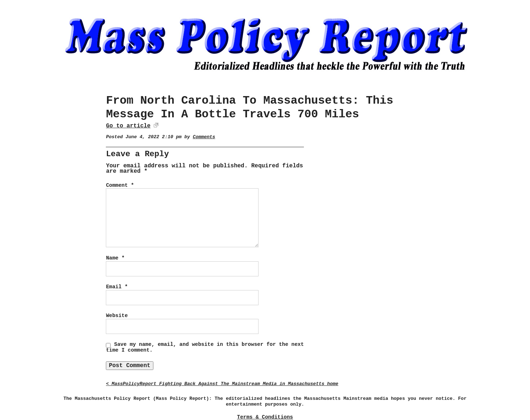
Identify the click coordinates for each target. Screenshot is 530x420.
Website (117, 316)
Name (115, 258)
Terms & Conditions (265, 417)
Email (117, 287)
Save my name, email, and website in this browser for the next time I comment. (205, 347)
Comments (204, 137)
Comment (120, 185)
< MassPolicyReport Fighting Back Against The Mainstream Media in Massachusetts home (222, 384)
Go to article (128, 126)
